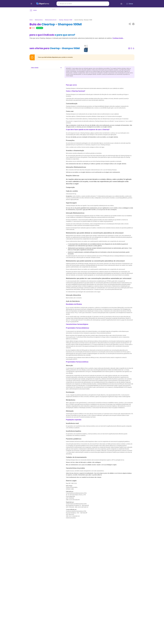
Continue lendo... (118, 38)
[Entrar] (130, 4)
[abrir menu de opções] (31, 4)
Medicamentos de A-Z (51, 20)
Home (31, 20)
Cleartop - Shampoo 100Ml (66, 20)
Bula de (56, 24)
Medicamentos (39, 20)
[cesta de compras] (121, 4)
